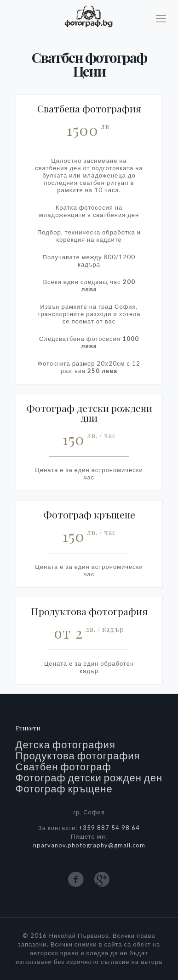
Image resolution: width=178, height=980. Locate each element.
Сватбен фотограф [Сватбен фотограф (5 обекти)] (63, 767)
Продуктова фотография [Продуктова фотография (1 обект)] (78, 756)
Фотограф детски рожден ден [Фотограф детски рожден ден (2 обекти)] (89, 778)
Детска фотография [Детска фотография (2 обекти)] (66, 745)
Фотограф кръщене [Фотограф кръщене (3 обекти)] (64, 789)
